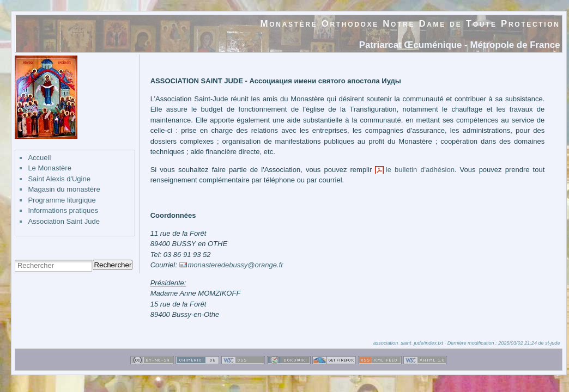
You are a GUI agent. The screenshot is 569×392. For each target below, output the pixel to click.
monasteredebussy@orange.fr (235, 265)
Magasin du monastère (64, 189)
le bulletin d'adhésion (420, 170)
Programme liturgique (62, 200)
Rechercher (113, 265)
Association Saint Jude (64, 221)
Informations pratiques (63, 210)
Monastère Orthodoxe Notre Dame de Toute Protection (410, 24)
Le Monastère (50, 168)
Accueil (39, 158)
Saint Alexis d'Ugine (59, 179)
